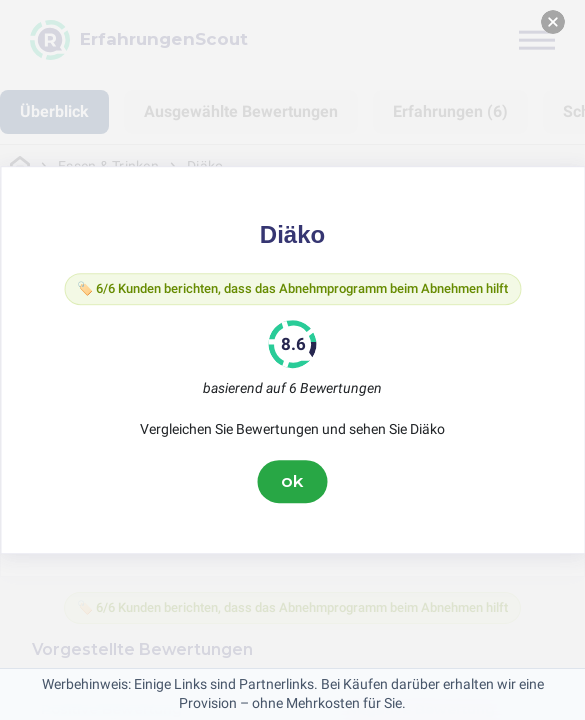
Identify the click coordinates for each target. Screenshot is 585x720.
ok (293, 481)
